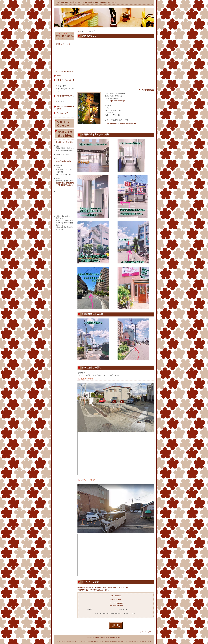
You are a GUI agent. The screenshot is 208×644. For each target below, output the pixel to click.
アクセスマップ (62, 113)
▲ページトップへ (146, 632)
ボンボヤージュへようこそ (73, 641)
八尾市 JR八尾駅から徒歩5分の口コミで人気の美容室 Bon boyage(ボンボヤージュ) (86, 2)
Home (80, 31)
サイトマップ (146, 641)
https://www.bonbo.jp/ (63, 161)
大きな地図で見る (148, 90)
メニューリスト (63, 102)
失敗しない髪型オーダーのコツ (116, 641)
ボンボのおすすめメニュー (94, 641)
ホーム (59, 76)
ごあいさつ (62, 86)
